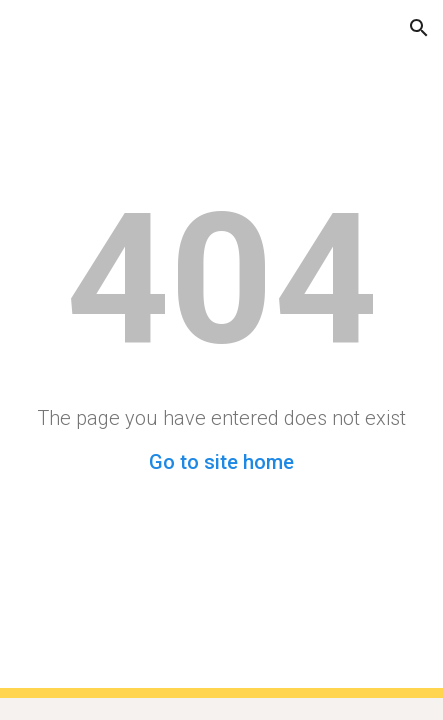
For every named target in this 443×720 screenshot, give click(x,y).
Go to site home (221, 462)
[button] (24, 27)
